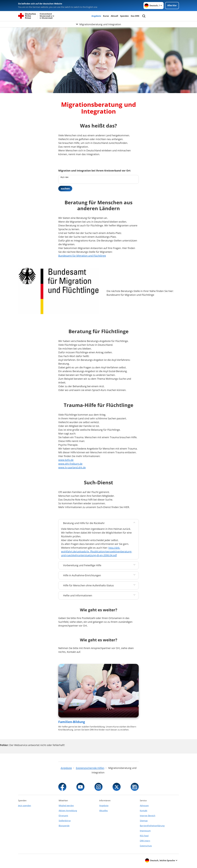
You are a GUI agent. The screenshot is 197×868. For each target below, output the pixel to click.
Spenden (124, 16)
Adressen (144, 806)
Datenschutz (146, 846)
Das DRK (135, 16)
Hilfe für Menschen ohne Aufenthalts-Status (88, 585)
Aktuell (114, 16)
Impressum (145, 831)
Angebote (96, 16)
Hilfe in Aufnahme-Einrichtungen (82, 575)
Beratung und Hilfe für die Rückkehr (84, 523)
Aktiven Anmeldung (68, 811)
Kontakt (144, 811)
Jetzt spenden (25, 806)
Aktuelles (104, 811)
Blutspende (64, 826)
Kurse (106, 16)
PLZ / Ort (64, 177)
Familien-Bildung (72, 722)
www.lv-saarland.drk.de (72, 467)
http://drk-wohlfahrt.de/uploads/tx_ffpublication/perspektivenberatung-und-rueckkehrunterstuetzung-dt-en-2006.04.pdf (97, 551)
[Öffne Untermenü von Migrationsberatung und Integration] (98, 24)
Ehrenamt (63, 816)
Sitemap (144, 821)
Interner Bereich (148, 816)
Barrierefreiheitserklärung (152, 826)
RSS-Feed (144, 836)
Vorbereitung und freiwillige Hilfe (82, 565)
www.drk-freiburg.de (70, 464)
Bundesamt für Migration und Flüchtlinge (82, 256)
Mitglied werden (66, 806)
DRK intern (145, 841)
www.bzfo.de (66, 460)
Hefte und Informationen (78, 595)
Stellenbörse (65, 821)
